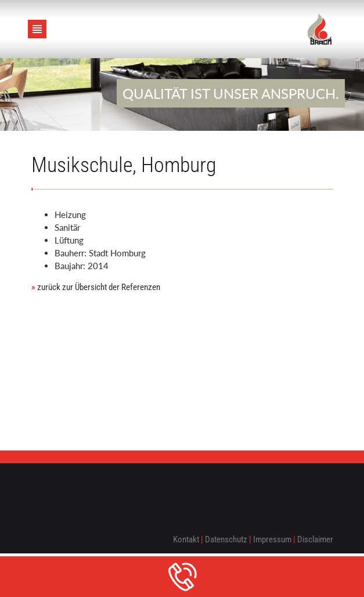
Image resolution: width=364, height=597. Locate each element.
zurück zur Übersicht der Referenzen (96, 287)
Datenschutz (226, 539)
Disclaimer (315, 539)
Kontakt (186, 539)
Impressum (272, 539)
